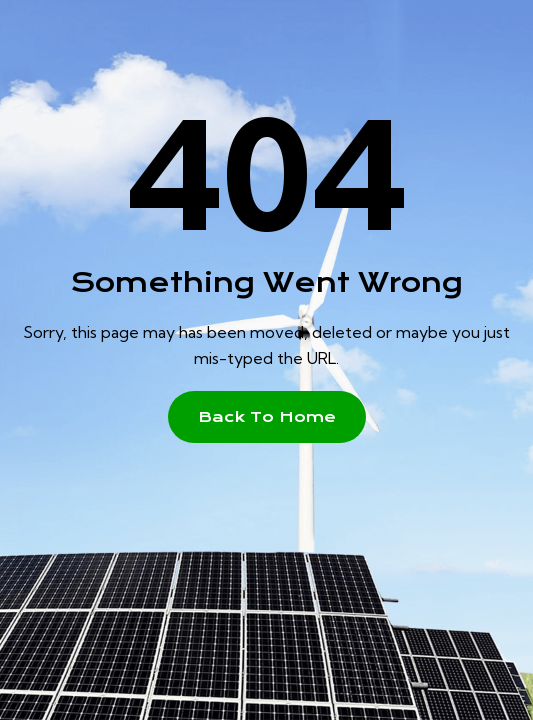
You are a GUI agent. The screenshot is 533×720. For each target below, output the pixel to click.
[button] (267, 417)
